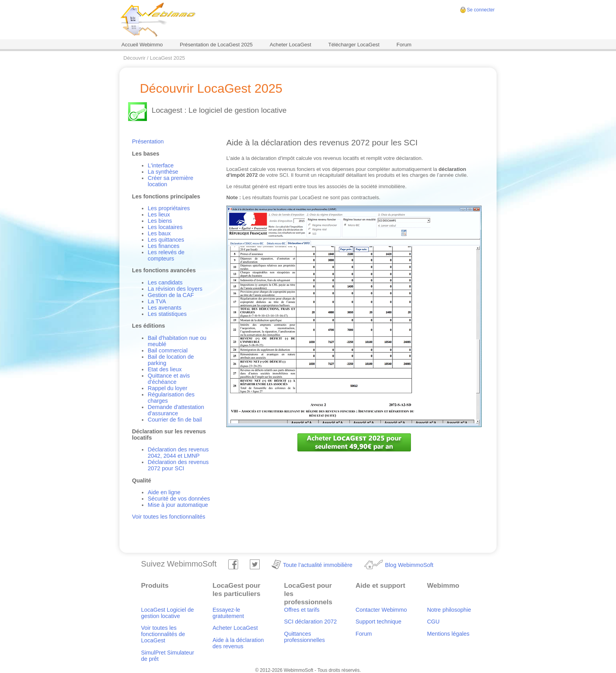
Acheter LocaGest (290, 45)
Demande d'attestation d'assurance (176, 410)
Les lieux (159, 215)
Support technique (379, 622)
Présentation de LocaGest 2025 (216, 45)
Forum (404, 45)
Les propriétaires (169, 208)
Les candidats (165, 282)
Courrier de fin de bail (175, 420)
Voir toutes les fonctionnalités (169, 517)
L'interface (161, 165)
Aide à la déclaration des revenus (238, 643)
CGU (433, 622)
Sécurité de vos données (179, 499)
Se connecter (481, 10)
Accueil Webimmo (142, 45)
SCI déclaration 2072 (310, 622)
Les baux (159, 233)
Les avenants (165, 308)
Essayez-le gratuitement (228, 613)
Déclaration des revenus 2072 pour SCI (178, 465)
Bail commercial (168, 350)
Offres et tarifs (302, 610)
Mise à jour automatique (178, 505)
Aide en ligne (164, 492)
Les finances (164, 246)
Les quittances (166, 240)
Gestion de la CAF (171, 295)
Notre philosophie (449, 610)
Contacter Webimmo (381, 610)
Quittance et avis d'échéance (169, 379)
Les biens (160, 221)
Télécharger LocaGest (354, 45)
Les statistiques (167, 314)
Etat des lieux (165, 369)
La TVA (157, 301)
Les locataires (165, 227)
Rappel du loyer (168, 388)
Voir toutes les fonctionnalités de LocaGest (163, 634)
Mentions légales (448, 634)
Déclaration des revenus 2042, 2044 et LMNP (178, 453)
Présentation (148, 141)
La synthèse (163, 172)
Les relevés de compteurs (166, 255)
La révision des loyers (175, 289)
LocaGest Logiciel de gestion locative (167, 613)
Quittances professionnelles (304, 637)
